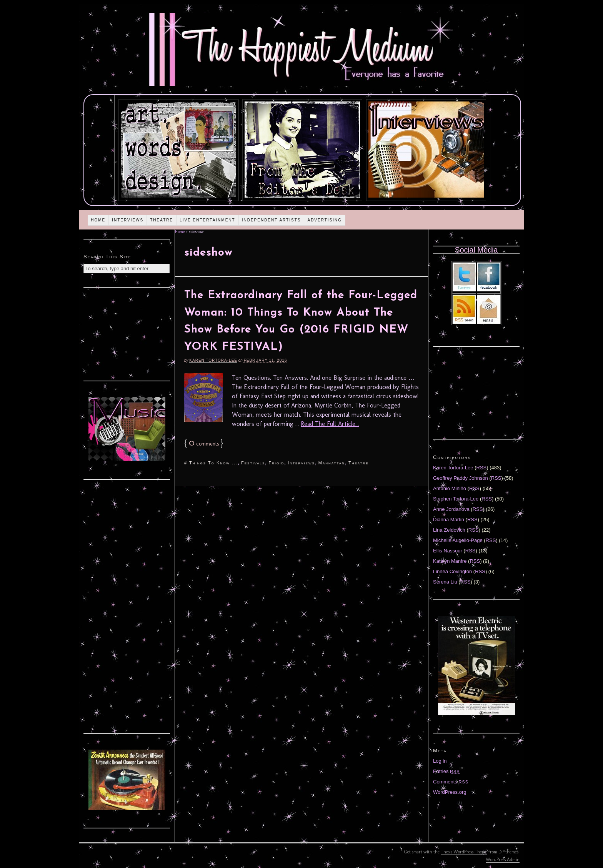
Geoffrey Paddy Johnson (461, 478)
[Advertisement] (127, 333)
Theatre (162, 220)
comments (204, 444)
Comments (451, 782)
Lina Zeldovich (449, 530)
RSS (482, 468)
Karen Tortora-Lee (213, 360)
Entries (446, 771)
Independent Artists (272, 220)
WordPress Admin (503, 860)
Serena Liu (445, 582)
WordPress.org (450, 792)
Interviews (128, 220)
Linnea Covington (452, 571)
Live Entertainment (207, 220)
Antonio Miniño (450, 488)
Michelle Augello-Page (458, 540)
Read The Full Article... (330, 424)
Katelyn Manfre (450, 561)
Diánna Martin (449, 520)
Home (98, 220)
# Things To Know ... (211, 463)
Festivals (253, 463)
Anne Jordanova (451, 509)
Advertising (325, 220)
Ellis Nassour (448, 551)
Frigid (276, 463)
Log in (440, 761)
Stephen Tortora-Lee (456, 499)
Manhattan (332, 463)
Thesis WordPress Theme (464, 852)
